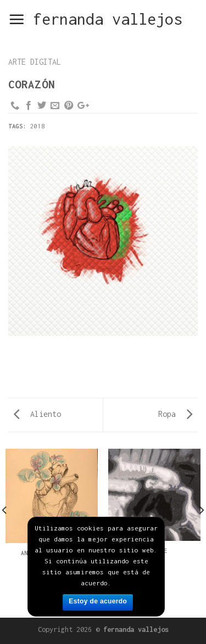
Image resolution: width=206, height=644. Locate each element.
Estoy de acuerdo (98, 601)
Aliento (37, 414)
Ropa (175, 414)
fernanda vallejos (108, 19)
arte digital (35, 62)
